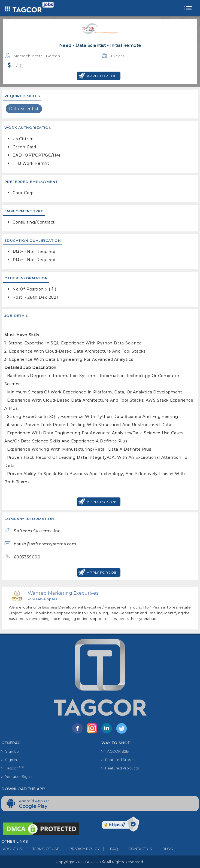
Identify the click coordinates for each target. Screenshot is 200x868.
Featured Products (120, 768)
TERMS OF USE (41, 849)
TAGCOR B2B (115, 751)
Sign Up (10, 751)
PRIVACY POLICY (79, 849)
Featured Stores (118, 760)
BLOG (163, 849)
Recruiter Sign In (17, 777)
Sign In (9, 760)
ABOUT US (12, 849)
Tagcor (13, 768)
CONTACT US (135, 849)
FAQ (109, 849)
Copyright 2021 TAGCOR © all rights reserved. (100, 862)
